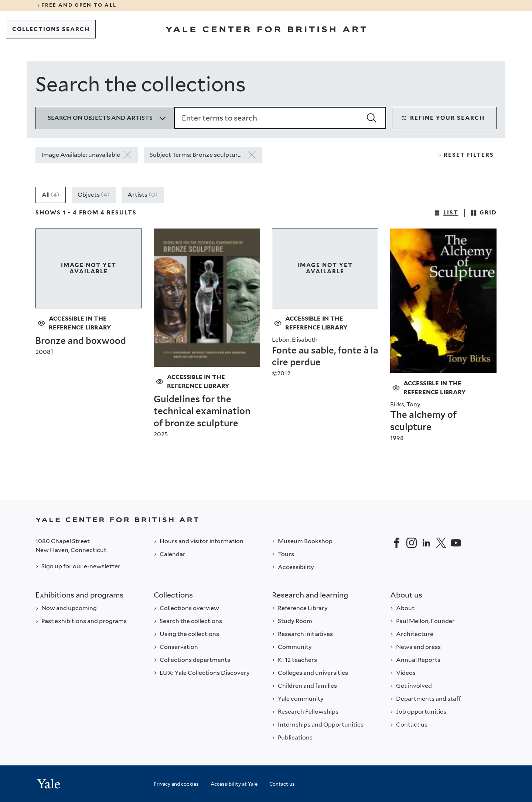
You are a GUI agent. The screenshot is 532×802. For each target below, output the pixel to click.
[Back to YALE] (266, 520)
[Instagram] (412, 543)
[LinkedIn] (426, 543)
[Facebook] (397, 543)
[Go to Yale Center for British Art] (266, 29)
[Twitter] (441, 543)
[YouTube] (456, 543)
